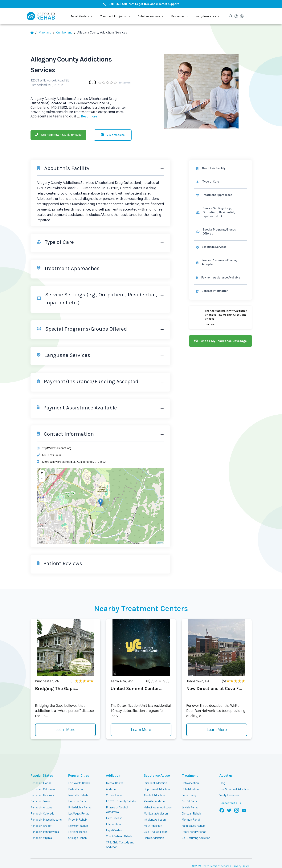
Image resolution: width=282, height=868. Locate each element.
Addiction (112, 776)
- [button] (42, 479)
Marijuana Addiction (156, 814)
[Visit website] (113, 135)
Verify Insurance (229, 795)
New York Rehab (78, 826)
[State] (46, 33)
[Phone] (58, 135)
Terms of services (221, 866)
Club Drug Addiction (156, 832)
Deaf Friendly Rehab (194, 832)
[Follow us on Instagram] (237, 810)
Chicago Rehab (78, 838)
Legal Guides (114, 831)
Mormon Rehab (191, 820)
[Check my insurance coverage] (220, 341)
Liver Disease (114, 818)
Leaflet (160, 543)
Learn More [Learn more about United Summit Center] (141, 730)
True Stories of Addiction (234, 789)
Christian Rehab (191, 814)
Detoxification (190, 783)
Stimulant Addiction (155, 783)
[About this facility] (220, 169)
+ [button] (42, 473)
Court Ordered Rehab (119, 837)
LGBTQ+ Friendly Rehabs (121, 802)
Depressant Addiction (157, 789)
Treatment (188, 776)
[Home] (33, 33)
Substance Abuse (155, 776)
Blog (222, 783)
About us (225, 776)
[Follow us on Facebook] (222, 810)
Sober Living (189, 795)
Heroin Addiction (154, 838)
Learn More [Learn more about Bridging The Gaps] (65, 730)
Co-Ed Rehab (190, 802)
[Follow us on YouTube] (244, 810)
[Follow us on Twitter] (229, 810)
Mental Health (114, 783)
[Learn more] (220, 317)
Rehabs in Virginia (41, 838)
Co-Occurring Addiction (196, 838)
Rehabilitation (190, 789)
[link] (220, 182)
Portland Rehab (78, 832)
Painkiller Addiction (155, 802)
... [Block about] (87, 116)
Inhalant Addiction (155, 820)
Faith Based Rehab (193, 826)
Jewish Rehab (190, 808)
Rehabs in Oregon (41, 826)
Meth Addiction (153, 826)
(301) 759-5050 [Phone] (52, 455)
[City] (66, 33)
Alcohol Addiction (154, 795)
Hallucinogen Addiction (158, 808)
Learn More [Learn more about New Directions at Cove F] (217, 730)
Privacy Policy (241, 866)
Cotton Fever (114, 795)
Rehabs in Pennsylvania (45, 832)
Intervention (113, 824)
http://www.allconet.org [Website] (57, 448)
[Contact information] (220, 291)
